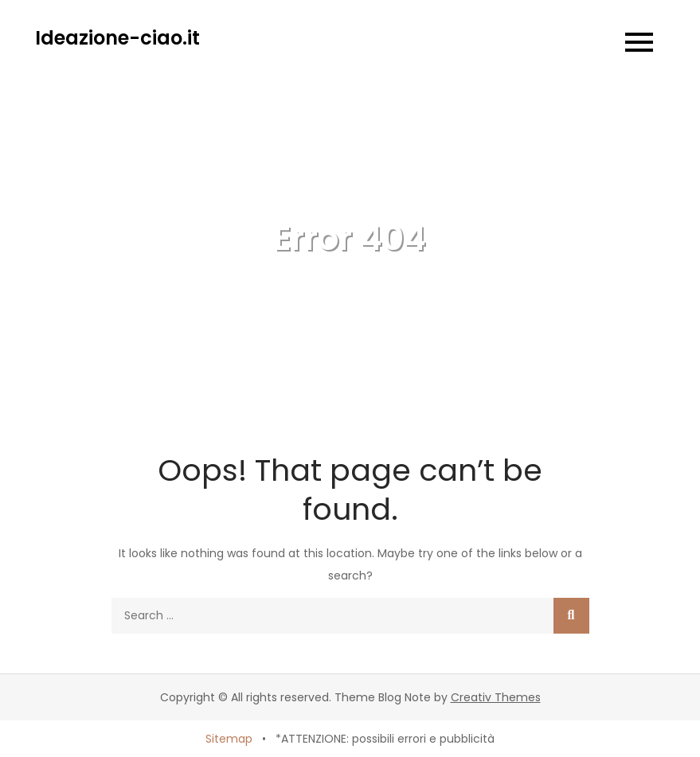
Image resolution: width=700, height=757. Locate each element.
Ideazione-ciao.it (117, 38)
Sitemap (229, 739)
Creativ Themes (496, 697)
